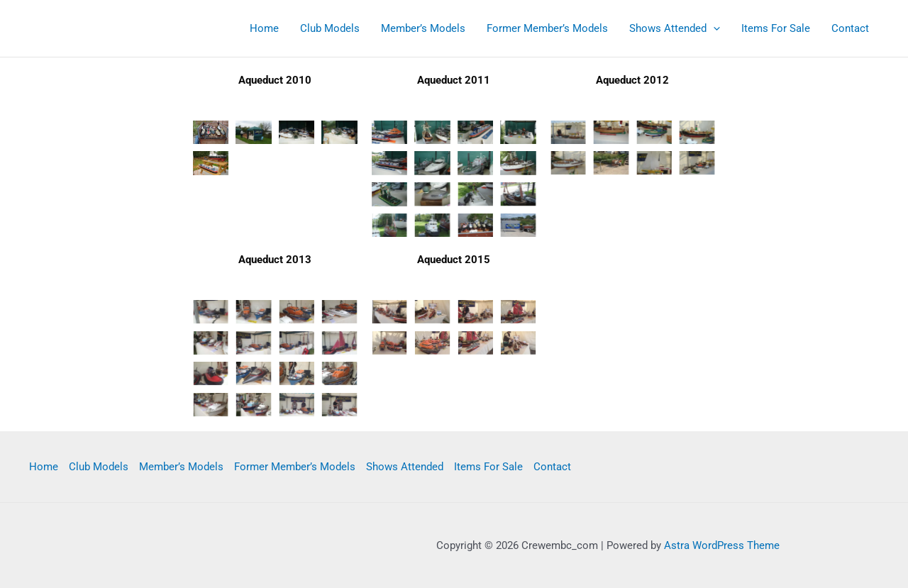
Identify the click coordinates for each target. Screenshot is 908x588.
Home (264, 28)
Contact (850, 28)
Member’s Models (423, 28)
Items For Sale (776, 28)
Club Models (330, 28)
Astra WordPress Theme (722, 545)
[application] (713, 28)
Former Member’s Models (547, 28)
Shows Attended (675, 28)
